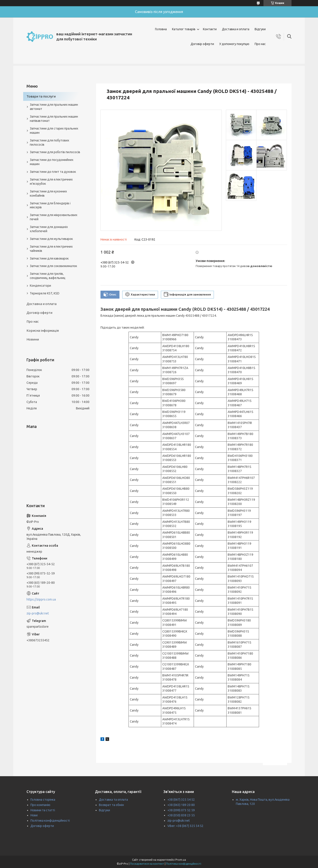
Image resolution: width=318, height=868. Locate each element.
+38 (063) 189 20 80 (181, 805)
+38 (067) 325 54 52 (181, 800)
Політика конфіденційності (50, 821)
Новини (33, 339)
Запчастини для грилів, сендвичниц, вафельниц (48, 276)
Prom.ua (181, 860)
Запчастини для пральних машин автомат (54, 107)
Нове (34, 815)
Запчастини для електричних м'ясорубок (51, 182)
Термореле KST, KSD (45, 293)
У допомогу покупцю (234, 44)
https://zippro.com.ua (41, 599)
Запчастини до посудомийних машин (52, 162)
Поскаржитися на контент (147, 864)
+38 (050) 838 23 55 (181, 815)
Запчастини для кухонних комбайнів (48, 193)
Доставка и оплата (236, 29)
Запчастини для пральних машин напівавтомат (54, 119)
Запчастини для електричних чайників (51, 249)
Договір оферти (202, 44)
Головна (161, 29)
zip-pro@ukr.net (38, 613)
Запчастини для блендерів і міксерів (50, 205)
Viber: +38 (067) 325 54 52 (185, 826)
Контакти (210, 29)
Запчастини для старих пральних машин (54, 131)
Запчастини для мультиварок (51, 239)
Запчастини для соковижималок (53, 266)
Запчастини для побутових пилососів (49, 142)
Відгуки (260, 29)
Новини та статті (43, 810)
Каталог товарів (184, 29)
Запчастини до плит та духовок (53, 172)
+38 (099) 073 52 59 (181, 810)
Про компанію (40, 805)
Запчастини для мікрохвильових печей (54, 217)
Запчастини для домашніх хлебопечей (49, 229)
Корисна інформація (43, 330)
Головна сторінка (43, 800)
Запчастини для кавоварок (49, 258)
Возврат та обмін (111, 805)
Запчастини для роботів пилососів (55, 152)
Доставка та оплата (113, 800)
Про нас (260, 44)
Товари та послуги (41, 96)
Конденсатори (40, 286)
